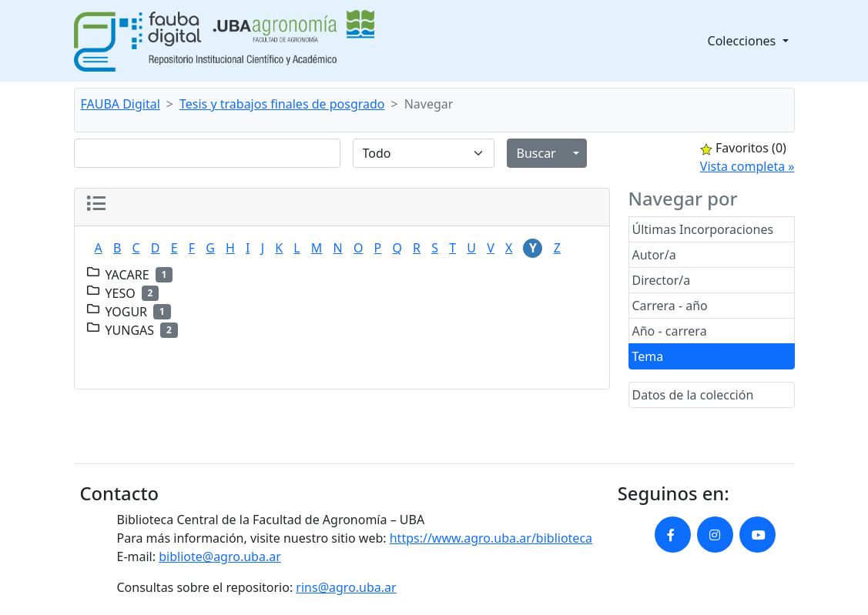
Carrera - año (670, 306)
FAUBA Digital (121, 104)
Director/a (662, 280)
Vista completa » (747, 166)
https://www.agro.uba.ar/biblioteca (491, 538)
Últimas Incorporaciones (703, 229)
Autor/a (654, 255)
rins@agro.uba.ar (346, 587)
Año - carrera (670, 331)
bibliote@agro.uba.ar (220, 557)
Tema (648, 356)
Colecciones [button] (744, 41)
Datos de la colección (693, 395)
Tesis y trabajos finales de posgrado (282, 104)
